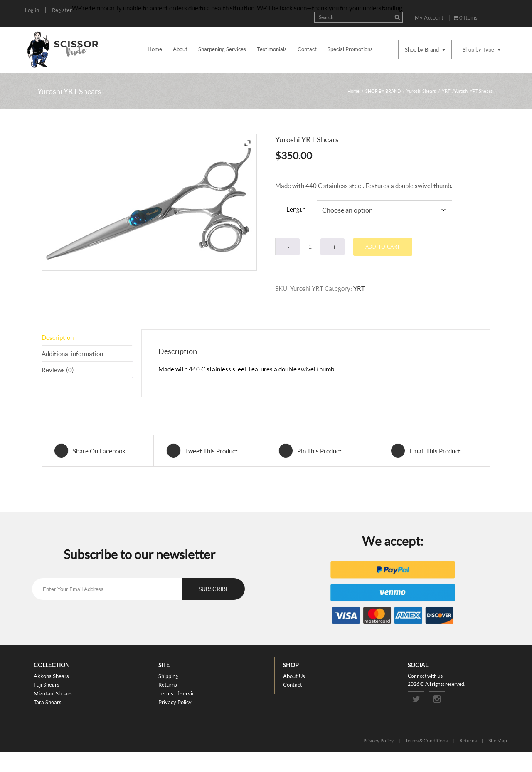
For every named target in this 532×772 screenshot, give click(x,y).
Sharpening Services (222, 49)
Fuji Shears (47, 685)
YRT (446, 91)
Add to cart (383, 247)
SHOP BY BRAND (383, 91)
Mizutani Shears (53, 693)
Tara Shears (48, 702)
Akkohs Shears (51, 676)
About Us (294, 676)
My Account (429, 17)
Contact (307, 49)
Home (155, 49)
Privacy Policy (175, 702)
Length (296, 209)
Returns (168, 685)
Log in (32, 10)
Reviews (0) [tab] (58, 370)
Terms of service (178, 693)
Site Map (498, 741)
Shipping (168, 676)
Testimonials (272, 49)
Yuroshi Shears (421, 91)
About (180, 49)
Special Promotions (350, 49)
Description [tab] (58, 337)
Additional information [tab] (72, 354)
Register (62, 10)
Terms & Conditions (426, 741)
